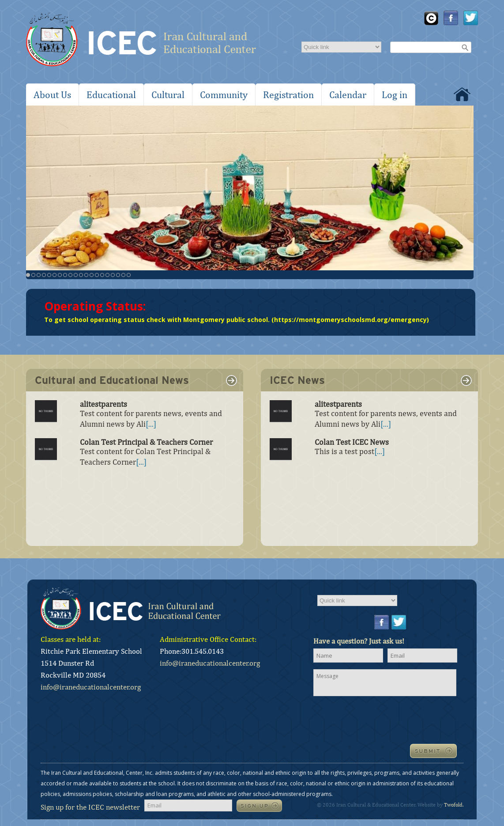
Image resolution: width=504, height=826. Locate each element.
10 (76, 275)
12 (86, 275)
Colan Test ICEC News (352, 442)
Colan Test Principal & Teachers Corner (146, 442)
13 (92, 275)
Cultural (168, 95)
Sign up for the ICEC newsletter (90, 807)
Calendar (348, 95)
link (232, 380)
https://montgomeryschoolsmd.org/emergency (350, 320)
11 (81, 275)
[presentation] (380, 719)
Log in (395, 95)
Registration (288, 95)
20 (129, 275)
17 (113, 275)
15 (102, 275)
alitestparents (103, 404)
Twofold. (454, 805)
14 (97, 275)
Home (462, 94)
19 (123, 275)
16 (107, 275)
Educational (111, 95)
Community (224, 95)
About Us (52, 95)
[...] (151, 424)
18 (118, 275)
